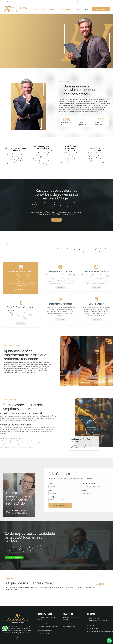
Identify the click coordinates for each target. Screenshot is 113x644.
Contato (79, 9)
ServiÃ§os (53, 9)
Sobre (43, 9)
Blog (86, 9)
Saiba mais (21, 289)
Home (36, 9)
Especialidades (67, 9)
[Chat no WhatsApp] (109, 641)
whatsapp (5, 627)
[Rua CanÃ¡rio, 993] (88, 620)
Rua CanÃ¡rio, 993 (94, 618)
